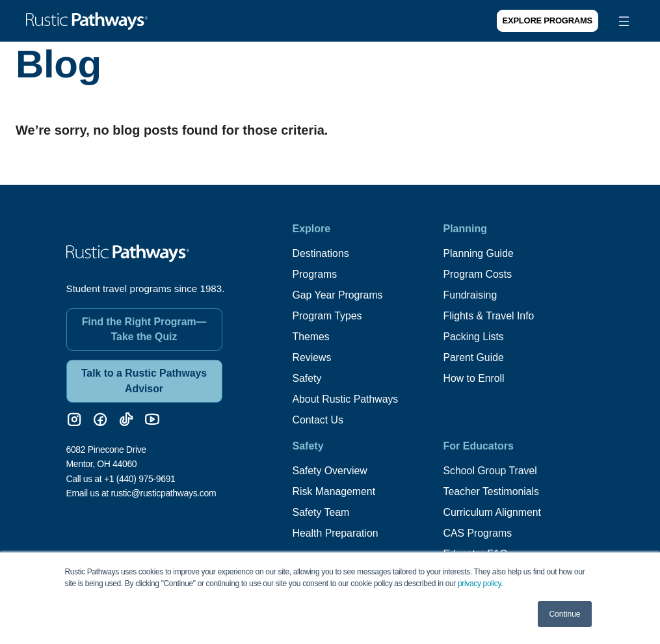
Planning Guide (479, 253)
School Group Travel (491, 471)
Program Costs (478, 274)
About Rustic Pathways (346, 399)
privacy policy (479, 584)
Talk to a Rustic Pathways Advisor (144, 380)
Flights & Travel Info (489, 316)
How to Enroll (474, 378)
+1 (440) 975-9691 (140, 477)
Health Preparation (336, 533)
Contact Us (318, 420)
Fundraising (471, 295)
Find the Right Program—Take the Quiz (144, 328)
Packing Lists (474, 337)
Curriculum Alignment (493, 512)
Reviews (312, 357)
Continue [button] (564, 614)
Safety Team (322, 512)
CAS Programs (478, 533)
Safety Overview (330, 471)
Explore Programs (548, 20)
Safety (307, 378)
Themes (311, 337)
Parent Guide (474, 357)
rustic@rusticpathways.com (163, 492)
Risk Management (335, 491)
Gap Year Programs (338, 295)
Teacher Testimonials (492, 491)
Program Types (328, 316)
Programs (315, 274)
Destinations (321, 253)
